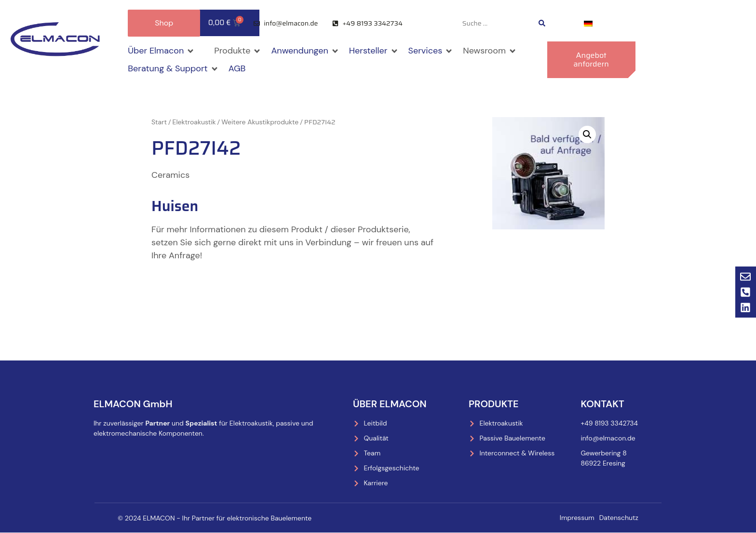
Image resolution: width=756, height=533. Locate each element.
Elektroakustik (194, 122)
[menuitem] (588, 23)
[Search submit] (542, 23)
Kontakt (602, 404)
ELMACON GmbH (133, 404)
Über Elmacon (390, 404)
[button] (161, 51)
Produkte (494, 404)
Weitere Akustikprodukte (260, 122)
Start (159, 122)
